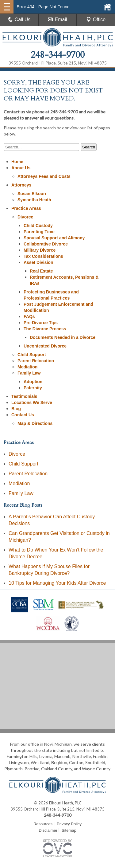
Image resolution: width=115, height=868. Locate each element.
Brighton (59, 763)
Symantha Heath (34, 200)
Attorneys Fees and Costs (44, 176)
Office (96, 20)
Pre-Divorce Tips (41, 323)
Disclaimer (48, 830)
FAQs (29, 316)
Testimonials (24, 396)
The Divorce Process (45, 329)
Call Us (19, 20)
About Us (21, 168)
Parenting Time (39, 232)
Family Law (29, 373)
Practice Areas (26, 208)
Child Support (32, 355)
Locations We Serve (32, 403)
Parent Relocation (36, 361)
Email (57, 20)
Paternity (33, 388)
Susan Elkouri (32, 194)
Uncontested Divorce (45, 346)
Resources (43, 824)
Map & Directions (35, 423)
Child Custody (38, 226)
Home (17, 162)
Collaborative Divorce (46, 244)
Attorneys (21, 185)
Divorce (25, 217)
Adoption (33, 382)
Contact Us (23, 415)
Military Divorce (40, 250)
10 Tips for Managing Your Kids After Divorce (57, 583)
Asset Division (38, 262)
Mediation (27, 367)
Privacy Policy (69, 824)
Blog (16, 409)
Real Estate (41, 271)
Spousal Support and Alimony (54, 238)
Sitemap (69, 830)
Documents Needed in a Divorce (63, 337)
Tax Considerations (43, 256)
